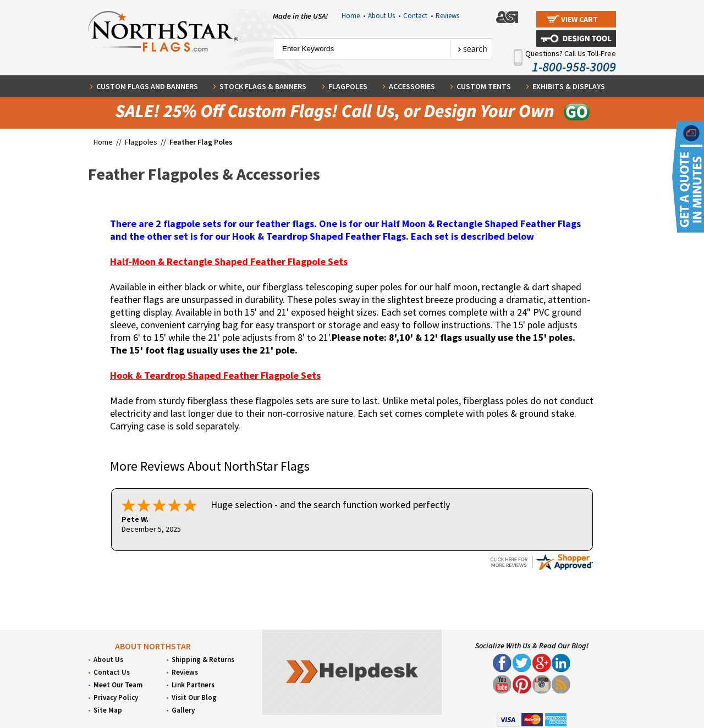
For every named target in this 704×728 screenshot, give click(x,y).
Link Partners (193, 684)
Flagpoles (348, 86)
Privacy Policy (116, 696)
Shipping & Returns (203, 658)
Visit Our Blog (194, 696)
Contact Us (112, 671)
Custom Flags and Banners (147, 86)
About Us (384, 16)
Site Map (108, 709)
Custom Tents (484, 86)
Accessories (412, 86)
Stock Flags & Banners (263, 86)
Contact (418, 16)
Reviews (447, 16)
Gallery (183, 709)
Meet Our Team (118, 684)
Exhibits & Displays (569, 86)
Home (353, 16)
